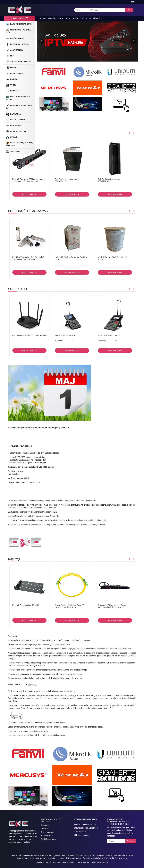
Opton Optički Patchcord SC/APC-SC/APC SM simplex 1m (70, 606)
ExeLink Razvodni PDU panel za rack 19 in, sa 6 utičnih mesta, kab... (29, 180)
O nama (83, 18)
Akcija (75, 18)
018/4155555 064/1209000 (86, 828)
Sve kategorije (64, 18)
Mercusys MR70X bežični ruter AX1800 (30, 335)
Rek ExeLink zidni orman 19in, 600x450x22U (68, 180)
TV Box (11, 85)
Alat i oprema (14, 50)
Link (10, 56)
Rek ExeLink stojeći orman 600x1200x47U (109, 180)
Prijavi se (131, 841)
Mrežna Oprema (15, 38)
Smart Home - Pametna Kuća (18, 31)
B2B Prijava (46, 836)
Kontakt (43, 18)
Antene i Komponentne (18, 62)
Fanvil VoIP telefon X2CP (109, 335)
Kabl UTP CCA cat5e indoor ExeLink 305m (71, 258)
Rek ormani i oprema (17, 44)
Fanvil (11, 67)
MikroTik (12, 91)
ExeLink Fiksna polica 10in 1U (26, 605)
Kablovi (12, 79)
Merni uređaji (14, 73)
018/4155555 (80, 831)
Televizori (13, 151)
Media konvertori (16, 131)
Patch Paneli (14, 125)
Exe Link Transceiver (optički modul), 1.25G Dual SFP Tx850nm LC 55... (28, 258)
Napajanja (13, 114)
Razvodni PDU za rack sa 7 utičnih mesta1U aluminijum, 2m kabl (113, 606)
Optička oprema (15, 120)
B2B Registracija (48, 839)
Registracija (30, 194)
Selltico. (105, 862)
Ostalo (11, 137)
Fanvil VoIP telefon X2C (65, 335)
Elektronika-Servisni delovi (18, 98)
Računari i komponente (19, 24)
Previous (41, 41)
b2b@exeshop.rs (38, 666)
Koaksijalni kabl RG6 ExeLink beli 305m (112, 258)
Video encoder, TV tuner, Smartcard (19, 144)
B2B (132, 2)
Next (134, 41)
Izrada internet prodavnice (88, 862)
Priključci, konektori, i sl (19, 106)
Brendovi (52, 18)
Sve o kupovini (95, 18)
